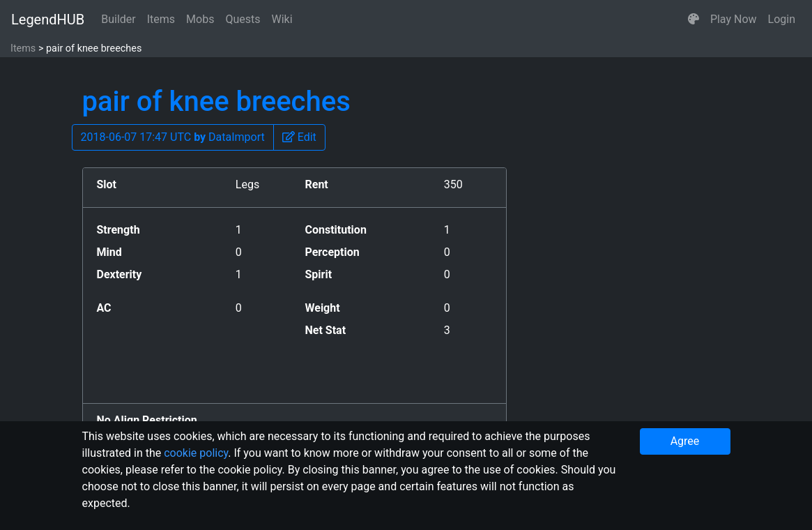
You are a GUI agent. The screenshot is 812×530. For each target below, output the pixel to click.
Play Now (734, 19)
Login (782, 19)
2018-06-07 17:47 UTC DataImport (173, 137)
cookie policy (196, 453)
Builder (118, 19)
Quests (243, 19)
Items (161, 19)
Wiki (282, 19)
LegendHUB (48, 20)
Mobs (200, 19)
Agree (685, 441)
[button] (694, 20)
